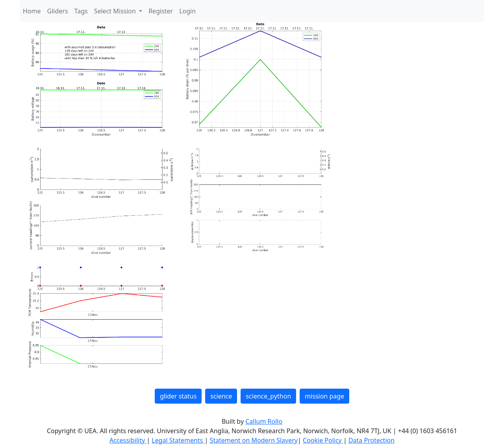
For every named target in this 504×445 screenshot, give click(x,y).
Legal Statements (178, 440)
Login (187, 11)
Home (32, 11)
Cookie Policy (323, 440)
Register (161, 11)
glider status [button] (178, 396)
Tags (81, 11)
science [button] (221, 396)
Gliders (58, 11)
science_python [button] (268, 396)
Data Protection (372, 440)
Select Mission (116, 11)
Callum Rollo (264, 421)
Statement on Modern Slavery (254, 440)
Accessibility (128, 440)
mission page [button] (324, 396)
